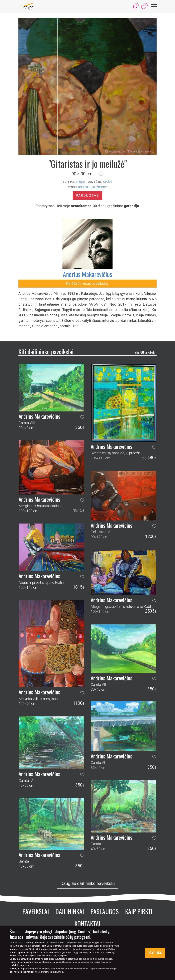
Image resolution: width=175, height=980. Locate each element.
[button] (101, 174)
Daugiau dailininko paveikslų (88, 883)
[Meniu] (154, 6)
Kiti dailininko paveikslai (46, 352)
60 (145, 352)
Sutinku (155, 952)
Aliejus (81, 181)
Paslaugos (105, 911)
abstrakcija (86, 187)
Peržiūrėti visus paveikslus (87, 283)
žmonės (102, 187)
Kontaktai (87, 923)
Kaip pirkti (139, 911)
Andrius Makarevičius (87, 274)
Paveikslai (36, 911)
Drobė (108, 181)
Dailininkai (70, 911)
